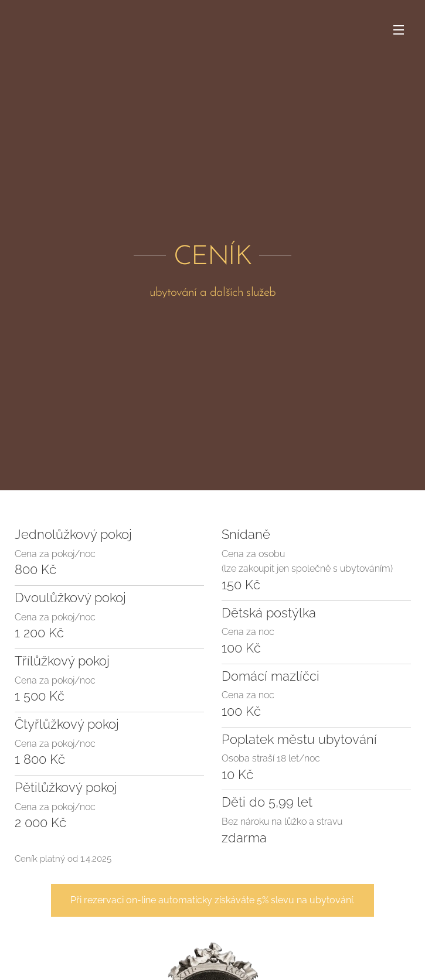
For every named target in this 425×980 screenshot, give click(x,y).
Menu (399, 30)
